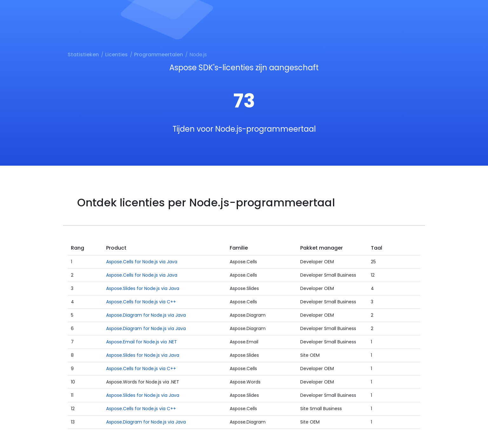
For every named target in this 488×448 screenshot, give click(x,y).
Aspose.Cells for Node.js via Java (142, 262)
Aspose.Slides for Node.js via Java (143, 288)
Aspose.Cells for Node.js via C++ (141, 302)
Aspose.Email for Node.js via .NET (142, 342)
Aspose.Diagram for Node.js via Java (146, 315)
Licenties (116, 55)
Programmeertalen (159, 55)
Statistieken (83, 55)
